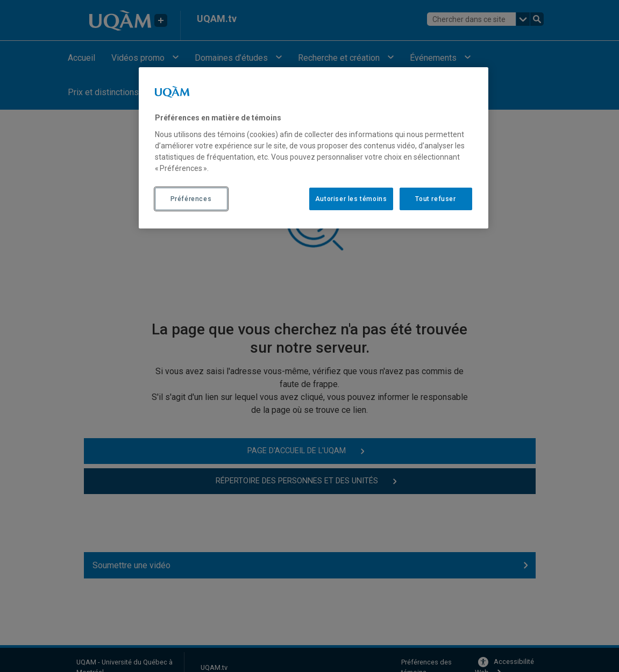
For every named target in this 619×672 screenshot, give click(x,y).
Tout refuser (435, 199)
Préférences (191, 199)
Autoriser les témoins (351, 199)
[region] (314, 148)
